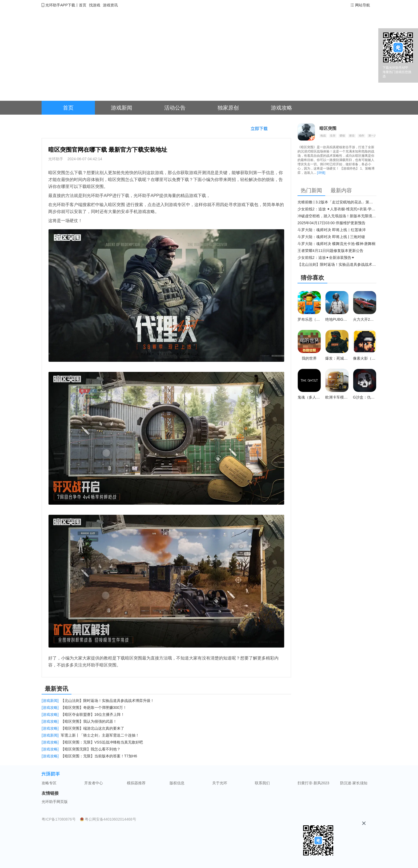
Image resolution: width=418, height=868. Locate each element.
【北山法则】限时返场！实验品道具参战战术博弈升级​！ (337, 264)
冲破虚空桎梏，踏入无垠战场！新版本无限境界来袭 (337, 216)
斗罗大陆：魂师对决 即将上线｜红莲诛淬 (332, 230)
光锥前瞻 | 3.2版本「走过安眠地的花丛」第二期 (337, 202)
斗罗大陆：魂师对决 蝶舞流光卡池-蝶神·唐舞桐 (336, 244)
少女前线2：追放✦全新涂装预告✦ (326, 258)
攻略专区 (49, 783)
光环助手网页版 (55, 802)
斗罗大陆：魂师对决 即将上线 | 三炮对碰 (331, 237)
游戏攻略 (282, 108)
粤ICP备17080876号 (59, 819)
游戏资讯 (110, 5)
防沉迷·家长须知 (354, 783)
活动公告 (175, 108)
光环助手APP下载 (60, 5)
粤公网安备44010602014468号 (110, 819)
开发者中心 (94, 783)
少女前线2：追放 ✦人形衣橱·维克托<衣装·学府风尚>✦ (337, 209)
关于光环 (220, 783)
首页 (83, 5)
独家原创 (228, 108)
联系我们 (262, 783)
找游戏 (95, 5)
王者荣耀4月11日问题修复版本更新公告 (330, 251)
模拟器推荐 (136, 783)
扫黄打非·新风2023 (313, 783)
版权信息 (177, 783)
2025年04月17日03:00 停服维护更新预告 (331, 223)
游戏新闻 (122, 108)
